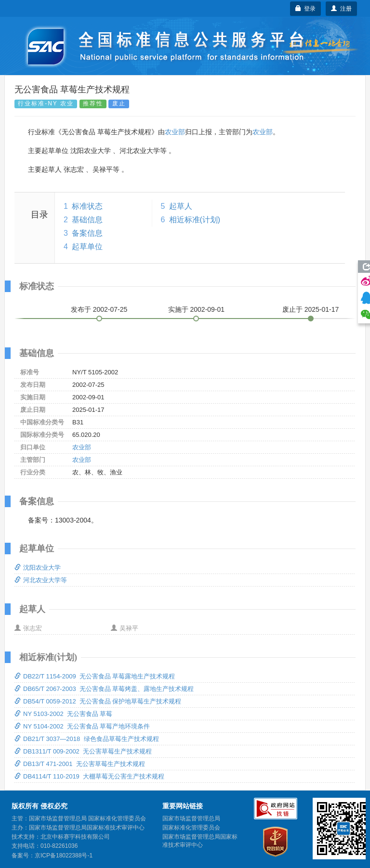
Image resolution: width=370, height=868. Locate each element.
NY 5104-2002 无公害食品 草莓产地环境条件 (82, 726)
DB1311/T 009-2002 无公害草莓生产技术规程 (83, 751)
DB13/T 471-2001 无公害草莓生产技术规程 (80, 764)
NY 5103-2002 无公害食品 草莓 (63, 714)
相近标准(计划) (195, 220)
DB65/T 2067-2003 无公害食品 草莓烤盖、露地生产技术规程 (104, 689)
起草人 (181, 206)
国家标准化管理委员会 (191, 828)
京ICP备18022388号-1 (64, 855)
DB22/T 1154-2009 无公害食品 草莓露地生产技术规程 (95, 676)
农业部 (175, 132)
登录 (306, 9)
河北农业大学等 (41, 580)
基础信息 (87, 220)
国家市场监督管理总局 (191, 818)
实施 (197, 309)
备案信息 (87, 233)
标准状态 (87, 206)
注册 (341, 9)
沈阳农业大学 (38, 568)
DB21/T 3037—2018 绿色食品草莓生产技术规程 (87, 739)
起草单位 (87, 247)
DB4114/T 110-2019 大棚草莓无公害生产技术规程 (89, 776)
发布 (99, 309)
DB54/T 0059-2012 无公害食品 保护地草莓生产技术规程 (98, 701)
